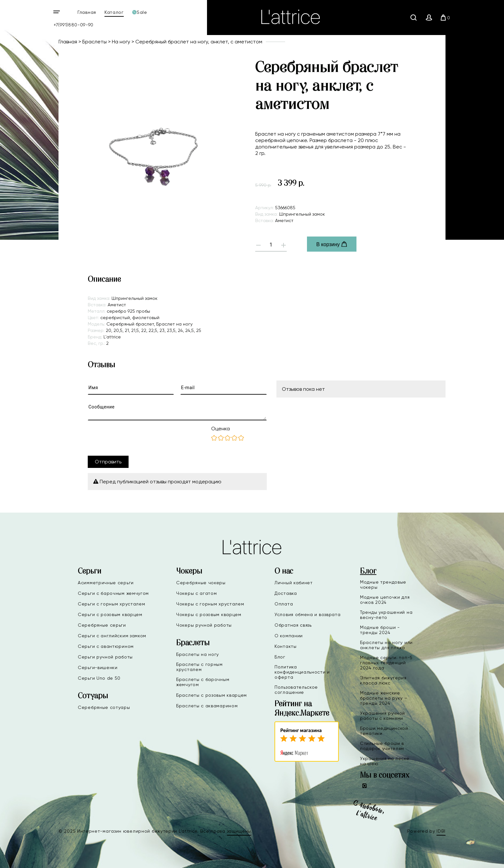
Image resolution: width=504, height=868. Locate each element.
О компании (289, 636)
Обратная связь (293, 625)
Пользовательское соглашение (296, 690)
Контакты (286, 646)
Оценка (221, 429)
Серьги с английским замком (112, 636)
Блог (280, 657)
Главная (87, 12)
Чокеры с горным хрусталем (210, 604)
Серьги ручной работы (105, 657)
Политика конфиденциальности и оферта (302, 672)
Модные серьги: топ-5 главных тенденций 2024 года (386, 663)
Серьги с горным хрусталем (112, 604)
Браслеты (94, 42)
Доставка (286, 593)
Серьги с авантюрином (106, 646)
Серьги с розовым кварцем (110, 614)
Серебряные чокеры (201, 583)
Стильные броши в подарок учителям (382, 746)
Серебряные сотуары (104, 707)
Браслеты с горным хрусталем (199, 667)
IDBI (441, 831)
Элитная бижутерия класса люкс (383, 680)
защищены (239, 831)
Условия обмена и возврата (308, 614)
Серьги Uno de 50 (99, 678)
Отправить (108, 462)
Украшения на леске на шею (385, 761)
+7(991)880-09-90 (74, 25)
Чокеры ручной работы (204, 625)
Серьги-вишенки (98, 667)
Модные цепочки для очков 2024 (385, 600)
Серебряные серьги (102, 625)
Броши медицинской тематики (384, 731)
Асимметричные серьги (106, 583)
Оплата (284, 604)
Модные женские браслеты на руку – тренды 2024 (384, 698)
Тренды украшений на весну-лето (386, 615)
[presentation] (137, 438)
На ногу (121, 42)
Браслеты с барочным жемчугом (203, 682)
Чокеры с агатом (197, 593)
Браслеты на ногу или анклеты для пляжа (386, 645)
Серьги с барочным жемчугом (113, 593)
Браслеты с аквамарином (207, 706)
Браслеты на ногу (198, 654)
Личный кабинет (294, 583)
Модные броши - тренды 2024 (380, 630)
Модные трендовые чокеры (383, 585)
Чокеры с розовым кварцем (209, 614)
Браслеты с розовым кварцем (212, 695)
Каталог (114, 12)
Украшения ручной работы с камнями (382, 716)
